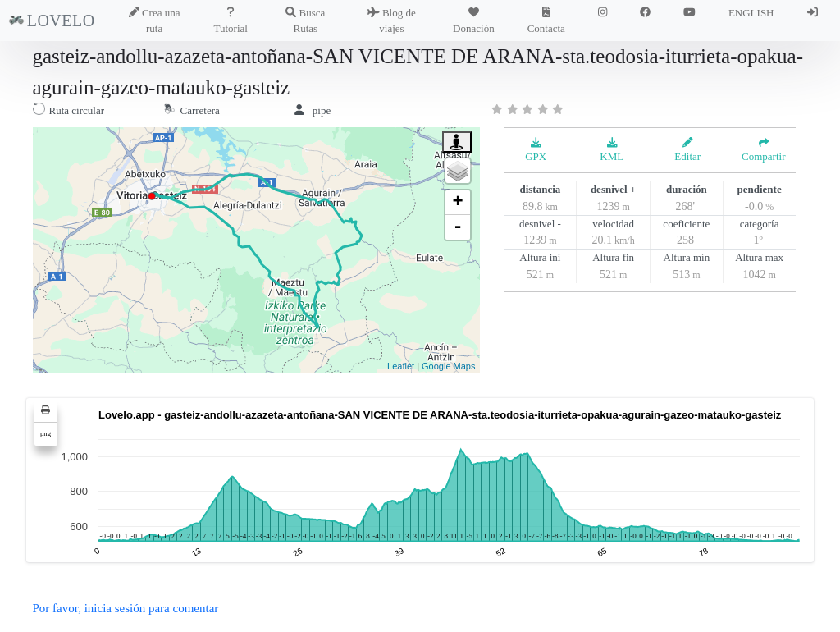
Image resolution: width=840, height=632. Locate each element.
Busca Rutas (305, 21)
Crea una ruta (155, 21)
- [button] (457, 227)
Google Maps (448, 366)
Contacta (546, 21)
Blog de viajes (392, 21)
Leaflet (401, 366)
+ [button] (457, 203)
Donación (474, 21)
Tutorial (231, 21)
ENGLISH (751, 13)
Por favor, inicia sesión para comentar (126, 608)
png (46, 433)
